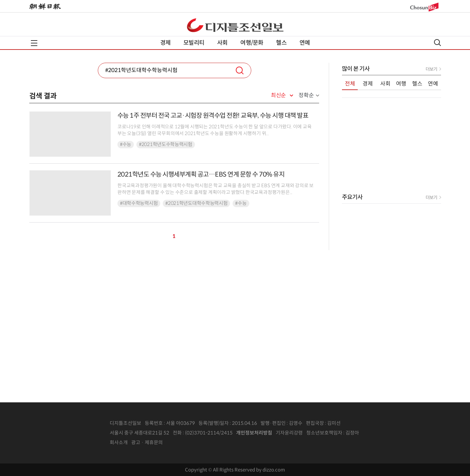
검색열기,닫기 (438, 43)
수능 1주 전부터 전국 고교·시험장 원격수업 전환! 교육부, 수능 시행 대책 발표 (213, 116)
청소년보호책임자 (324, 433)
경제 (165, 43)
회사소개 (119, 442)
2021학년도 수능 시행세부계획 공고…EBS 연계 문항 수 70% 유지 (201, 174)
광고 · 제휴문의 (147, 442)
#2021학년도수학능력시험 (166, 144)
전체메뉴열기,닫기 (34, 43)
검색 (240, 70)
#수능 (126, 144)
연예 (305, 43)
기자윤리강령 (289, 433)
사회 (222, 43)
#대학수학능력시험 (139, 203)
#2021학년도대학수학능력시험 (196, 203)
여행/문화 (252, 43)
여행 (401, 84)
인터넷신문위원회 (380, 433)
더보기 (431, 69)
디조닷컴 (235, 25)
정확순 (306, 95)
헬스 (281, 43)
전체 (350, 84)
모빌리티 (194, 43)
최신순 (278, 96)
